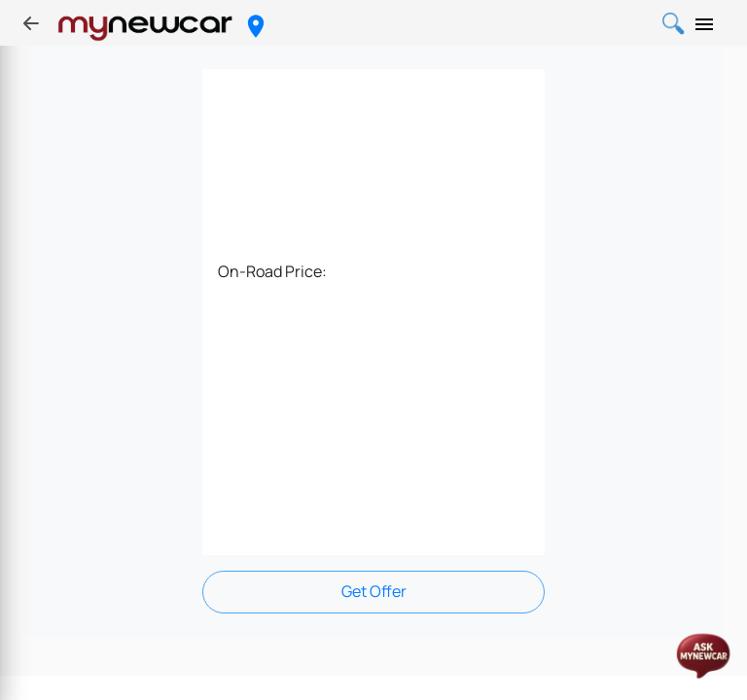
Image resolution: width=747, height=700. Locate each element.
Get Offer (374, 591)
